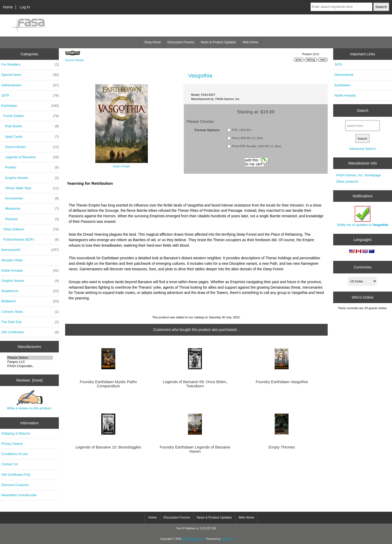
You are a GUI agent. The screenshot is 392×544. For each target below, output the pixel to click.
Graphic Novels (30, 178)
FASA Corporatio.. (30, 366)
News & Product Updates (218, 42)
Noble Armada (30, 271)
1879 (30, 96)
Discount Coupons (15, 485)
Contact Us (10, 464)
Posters (30, 167)
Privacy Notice (12, 444)
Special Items (30, 75)
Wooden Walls (12, 260)
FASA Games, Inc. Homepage (358, 175)
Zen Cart (227, 539)
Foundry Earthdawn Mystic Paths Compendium (108, 384)
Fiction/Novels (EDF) (30, 240)
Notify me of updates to (362, 216)
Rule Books (30, 126)
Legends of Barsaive (30, 157)
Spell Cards (30, 137)
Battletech (30, 301)
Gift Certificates (30, 332)
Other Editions (30, 229)
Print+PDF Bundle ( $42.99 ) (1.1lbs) (257, 146)
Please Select (30, 358)
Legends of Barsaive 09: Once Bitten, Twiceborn (195, 384)
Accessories (30, 198)
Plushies (30, 219)
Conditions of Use (15, 454)
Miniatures (30, 209)
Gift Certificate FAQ (16, 475)
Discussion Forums (181, 42)
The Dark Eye (30, 322)
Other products (347, 181)
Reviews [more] (29, 380)
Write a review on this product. (29, 400)
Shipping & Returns (16, 433)
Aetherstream (30, 85)
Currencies (362, 267)
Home (8, 7)
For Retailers (30, 65)
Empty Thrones (282, 447)
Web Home (250, 42)
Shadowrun (30, 291)
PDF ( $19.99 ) (242, 130)
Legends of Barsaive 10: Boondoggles (108, 447)
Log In (25, 7)
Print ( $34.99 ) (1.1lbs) (247, 138)
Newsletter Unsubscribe (19, 495)
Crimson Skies (30, 312)
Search (363, 110)
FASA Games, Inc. (193, 539)
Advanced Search (362, 149)
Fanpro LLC (30, 362)
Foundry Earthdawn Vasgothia (282, 382)
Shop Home (152, 42)
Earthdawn (343, 85)
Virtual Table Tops (30, 188)
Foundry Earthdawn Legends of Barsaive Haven (195, 449)
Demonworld (30, 250)
